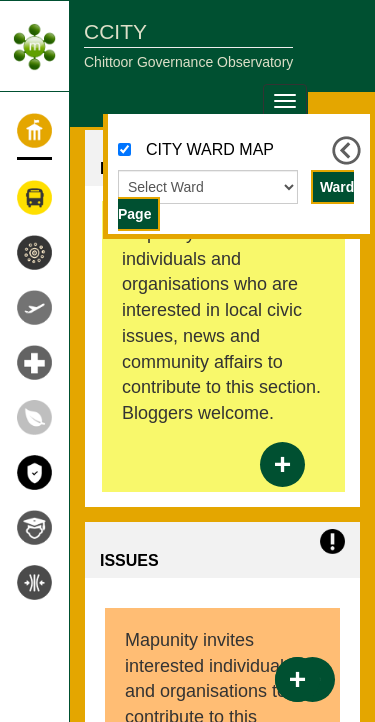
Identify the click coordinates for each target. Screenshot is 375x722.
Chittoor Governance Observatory (188, 62)
